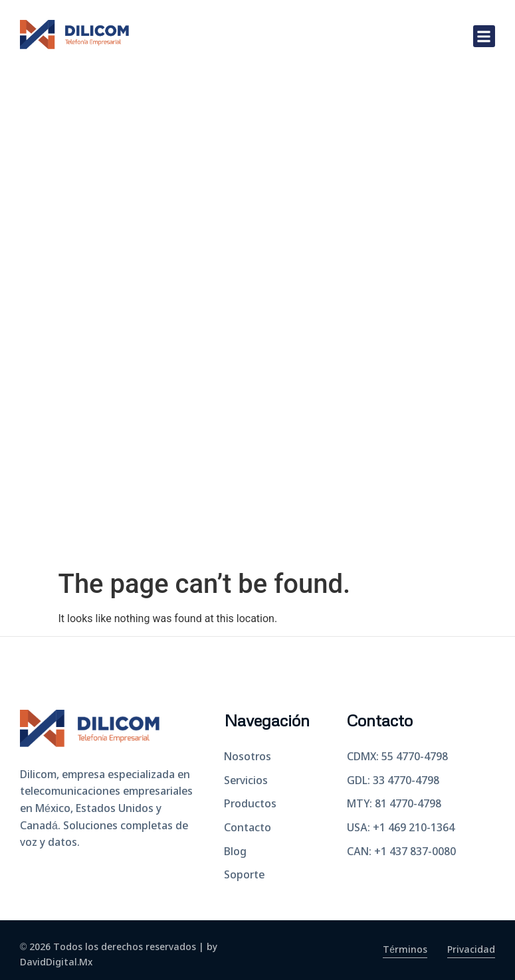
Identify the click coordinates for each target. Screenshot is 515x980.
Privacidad (471, 950)
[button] (484, 36)
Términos (405, 950)
